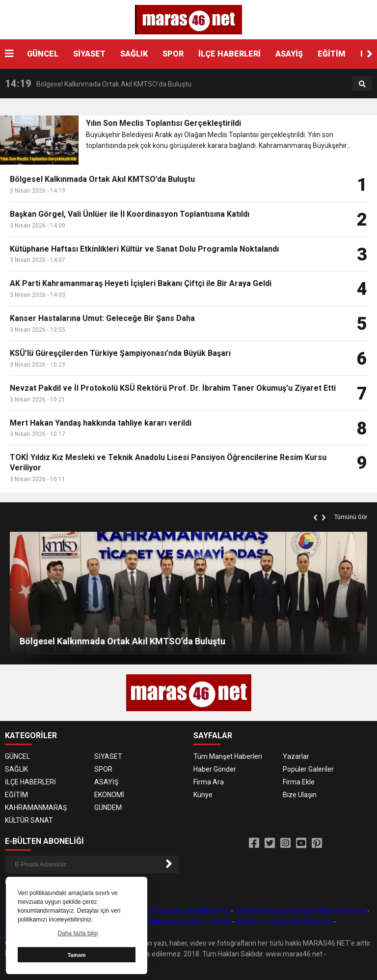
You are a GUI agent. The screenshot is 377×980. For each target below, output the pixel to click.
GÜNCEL (43, 54)
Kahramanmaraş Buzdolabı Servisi (176, 911)
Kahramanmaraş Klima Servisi (184, 922)
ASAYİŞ (289, 54)
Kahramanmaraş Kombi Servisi (284, 922)
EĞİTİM (332, 54)
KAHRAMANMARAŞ (36, 807)
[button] (370, 54)
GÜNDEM (108, 807)
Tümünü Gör (351, 517)
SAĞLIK (134, 54)
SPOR (173, 54)
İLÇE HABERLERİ (229, 54)
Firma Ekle (299, 782)
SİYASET (89, 54)
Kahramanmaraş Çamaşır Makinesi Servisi (300, 911)
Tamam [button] (76, 955)
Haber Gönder (215, 769)
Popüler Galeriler (308, 769)
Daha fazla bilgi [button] (78, 933)
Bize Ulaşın (300, 795)
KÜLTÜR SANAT (29, 820)
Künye (203, 795)
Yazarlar (296, 756)
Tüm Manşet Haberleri (228, 756)
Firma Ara (209, 782)
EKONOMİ (109, 795)
